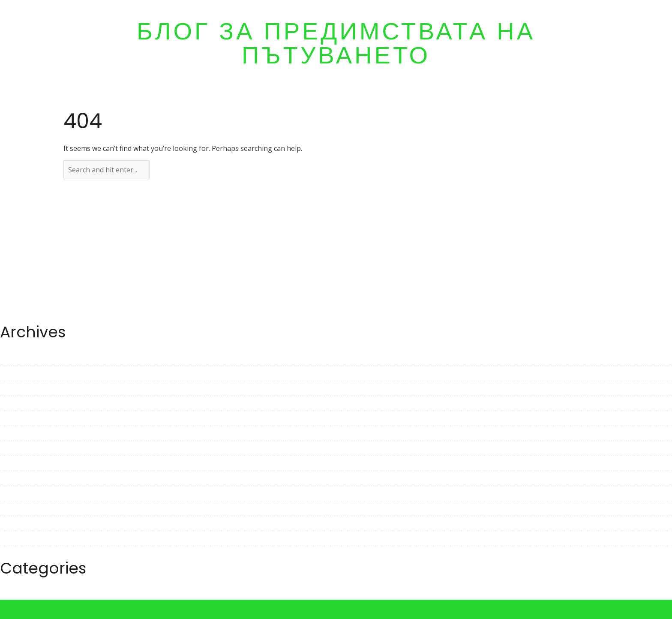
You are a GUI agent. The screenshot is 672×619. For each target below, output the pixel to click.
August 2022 (20, 508)
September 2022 (26, 493)
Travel (10, 595)
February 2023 (23, 418)
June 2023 (16, 358)
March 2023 (19, 403)
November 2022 (26, 463)
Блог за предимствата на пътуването (336, 43)
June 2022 (16, 538)
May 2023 (15, 373)
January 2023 (21, 433)
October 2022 (22, 478)
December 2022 (25, 448)
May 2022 (15, 553)
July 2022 (14, 523)
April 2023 (16, 388)
